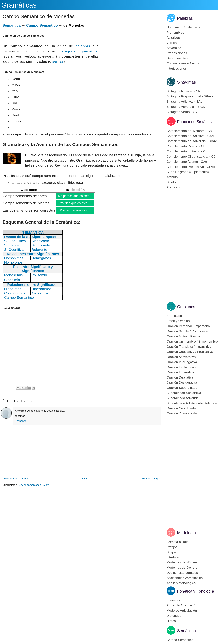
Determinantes (177, 58)
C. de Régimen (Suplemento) (188, 172)
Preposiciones (177, 53)
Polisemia (39, 275)
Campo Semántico (42, 25)
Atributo (172, 177)
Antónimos (40, 293)
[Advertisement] (130, 47)
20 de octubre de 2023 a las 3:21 (46, 411)
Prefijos (172, 547)
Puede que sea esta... (75, 210)
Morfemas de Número (182, 562)
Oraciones (186, 307)
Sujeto (171, 182)
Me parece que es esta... (75, 196)
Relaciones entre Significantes (33, 254)
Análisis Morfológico (181, 583)
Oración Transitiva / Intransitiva (189, 347)
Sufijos (171, 552)
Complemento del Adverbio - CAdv (191, 141)
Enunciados (175, 316)
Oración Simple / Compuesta (187, 331)
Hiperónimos (42, 289)
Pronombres (175, 32)
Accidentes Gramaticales (185, 578)
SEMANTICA (33, 232)
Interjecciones (177, 68)
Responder (21, 421)
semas (58, 61)
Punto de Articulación (182, 605)
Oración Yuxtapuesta (182, 413)
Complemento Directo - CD (186, 146)
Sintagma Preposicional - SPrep (190, 96)
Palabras (185, 18)
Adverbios (174, 48)
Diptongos (174, 616)
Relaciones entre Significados (33, 285)
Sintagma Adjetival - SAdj (185, 101)
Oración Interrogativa (182, 362)
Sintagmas (187, 82)
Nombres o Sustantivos (183, 27)
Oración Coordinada (181, 408)
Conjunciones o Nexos (183, 63)
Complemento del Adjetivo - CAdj (190, 136)
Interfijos (173, 557)
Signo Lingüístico (47, 237)
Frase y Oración (178, 321)
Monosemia (13, 275)
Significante (41, 245)
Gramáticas (19, 5)
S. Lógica (12, 245)
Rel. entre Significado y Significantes (33, 269)
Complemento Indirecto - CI (186, 151)
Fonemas (173, 600)
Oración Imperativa (180, 372)
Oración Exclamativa (181, 367)
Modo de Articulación (182, 611)
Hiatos (171, 621)
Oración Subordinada (182, 388)
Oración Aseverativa (181, 357)
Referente (39, 249)
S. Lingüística (15, 241)
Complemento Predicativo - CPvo (191, 167)
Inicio (85, 478)
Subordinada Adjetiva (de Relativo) (192, 403)
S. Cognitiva (14, 249)
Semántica (12, 25)
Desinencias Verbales (182, 573)
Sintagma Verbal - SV (182, 112)
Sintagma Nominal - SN (184, 91)
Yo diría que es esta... (75, 203)
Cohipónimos (15, 293)
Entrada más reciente (16, 478)
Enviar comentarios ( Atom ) (35, 485)
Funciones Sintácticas (196, 122)
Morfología (187, 533)
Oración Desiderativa (182, 383)
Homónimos (14, 258)
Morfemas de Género (182, 568)
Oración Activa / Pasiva (183, 336)
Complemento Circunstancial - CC (191, 156)
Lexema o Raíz (177, 542)
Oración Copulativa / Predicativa (190, 352)
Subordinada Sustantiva (184, 393)
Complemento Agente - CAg (187, 162)
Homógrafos (41, 258)
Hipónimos (13, 289)
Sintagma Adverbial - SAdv (186, 107)
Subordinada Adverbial (183, 398)
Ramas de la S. (17, 237)
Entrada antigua (151, 478)
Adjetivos (173, 38)
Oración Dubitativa (180, 377)
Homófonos (13, 262)
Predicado (174, 187)
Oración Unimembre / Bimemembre (192, 341)
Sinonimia (12, 280)
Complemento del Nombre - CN (189, 131)
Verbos (172, 43)
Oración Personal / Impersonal (189, 326)
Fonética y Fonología (196, 591)
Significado (40, 241)
